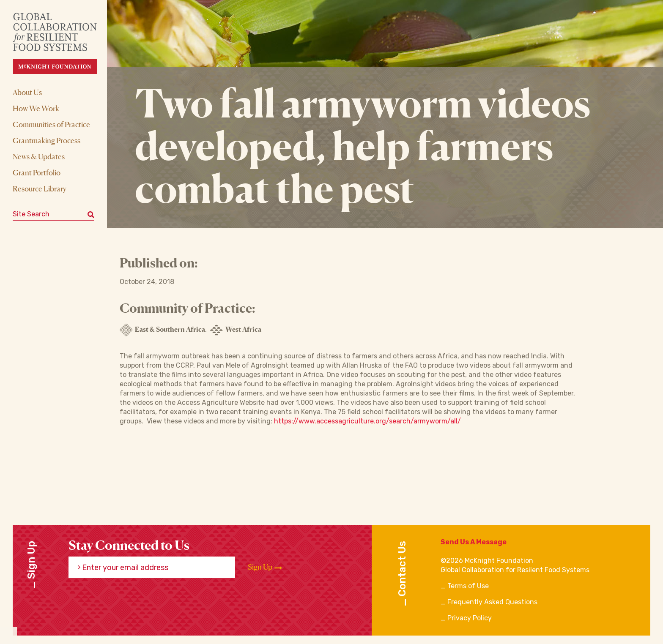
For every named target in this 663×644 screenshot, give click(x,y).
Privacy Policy (470, 618)
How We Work (36, 108)
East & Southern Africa (162, 330)
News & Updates (39, 156)
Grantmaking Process (47, 140)
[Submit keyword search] (91, 214)
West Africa (236, 330)
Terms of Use (468, 586)
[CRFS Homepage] (62, 43)
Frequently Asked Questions (492, 602)
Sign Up (265, 567)
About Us (27, 92)
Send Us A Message (474, 542)
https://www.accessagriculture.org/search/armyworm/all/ (367, 421)
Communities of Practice (51, 124)
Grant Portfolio (37, 172)
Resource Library (40, 188)
